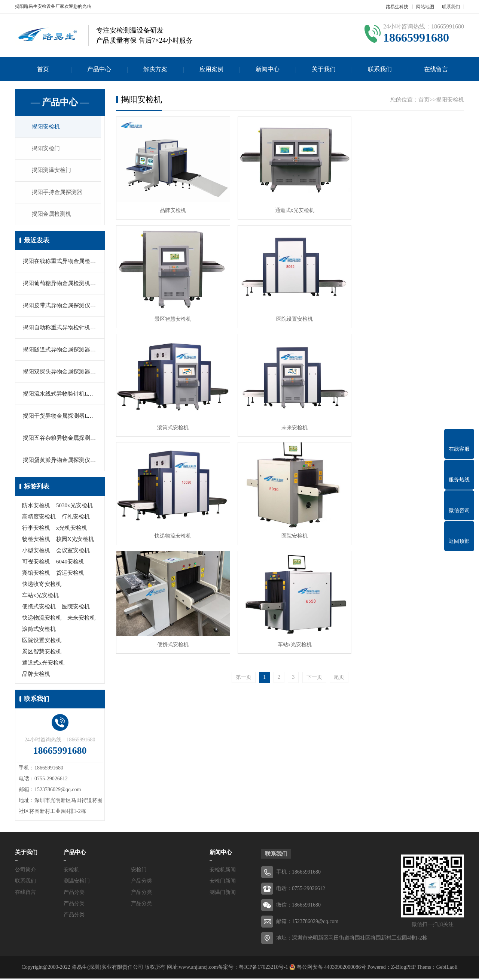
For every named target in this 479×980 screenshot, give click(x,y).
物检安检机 (36, 541)
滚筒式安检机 (39, 630)
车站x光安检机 (40, 597)
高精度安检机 (39, 518)
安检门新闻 (223, 882)
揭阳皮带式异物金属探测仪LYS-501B (68, 307)
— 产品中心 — (60, 102)
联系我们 (451, 7)
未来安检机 (81, 619)
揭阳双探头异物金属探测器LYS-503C (68, 373)
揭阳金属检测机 (52, 215)
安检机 (71, 871)
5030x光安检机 (74, 507)
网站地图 (425, 7)
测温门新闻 (223, 894)
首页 (43, 69)
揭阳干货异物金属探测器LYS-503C (66, 417)
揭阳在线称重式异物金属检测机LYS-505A (74, 263)
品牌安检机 (36, 675)
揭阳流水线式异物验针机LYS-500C (66, 395)
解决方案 (155, 69)
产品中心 (99, 69)
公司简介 (25, 871)
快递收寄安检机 (42, 586)
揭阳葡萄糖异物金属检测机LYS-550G (69, 285)
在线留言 (436, 69)
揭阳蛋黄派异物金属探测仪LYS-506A (69, 462)
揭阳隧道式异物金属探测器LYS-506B (68, 351)
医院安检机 (76, 608)
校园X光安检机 (75, 541)
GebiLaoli (447, 969)
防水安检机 (36, 507)
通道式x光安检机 (43, 664)
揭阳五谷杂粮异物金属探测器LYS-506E (71, 439)
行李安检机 (36, 529)
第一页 (244, 559)
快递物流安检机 (42, 619)
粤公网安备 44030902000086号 (331, 969)
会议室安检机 (73, 552)
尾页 (339, 559)
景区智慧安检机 (42, 653)
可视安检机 (36, 563)
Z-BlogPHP (403, 969)
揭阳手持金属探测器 (58, 193)
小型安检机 (36, 552)
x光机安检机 (72, 529)
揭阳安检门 (47, 149)
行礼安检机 (76, 518)
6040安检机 (70, 563)
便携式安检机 (39, 608)
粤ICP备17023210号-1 (263, 969)
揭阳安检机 (47, 127)
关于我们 (324, 69)
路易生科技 (397, 7)
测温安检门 (77, 882)
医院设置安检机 (42, 642)
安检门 (139, 871)
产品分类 (141, 882)
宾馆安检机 (36, 574)
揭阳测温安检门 (52, 171)
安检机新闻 (223, 871)
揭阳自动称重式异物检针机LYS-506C (68, 329)
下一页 (314, 559)
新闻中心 (268, 69)
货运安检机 (70, 574)
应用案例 (211, 69)
